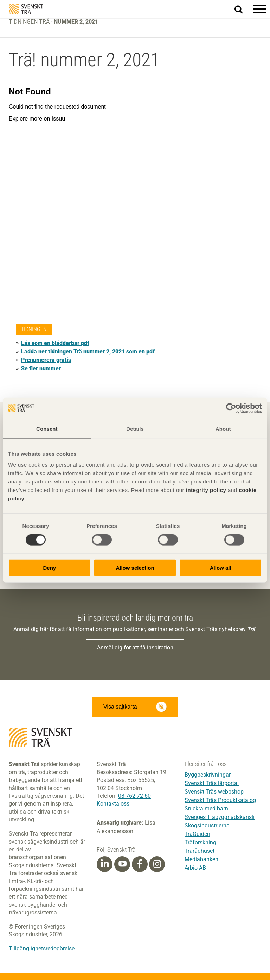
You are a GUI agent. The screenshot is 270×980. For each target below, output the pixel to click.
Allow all (221, 568)
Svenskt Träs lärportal (212, 783)
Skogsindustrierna (207, 825)
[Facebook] (140, 864)
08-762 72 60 (134, 796)
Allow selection (135, 568)
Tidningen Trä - (53, 22)
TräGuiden (197, 834)
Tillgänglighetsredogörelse (42, 948)
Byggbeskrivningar (208, 775)
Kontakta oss (113, 804)
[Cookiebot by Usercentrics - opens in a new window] (231, 408)
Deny (49, 568)
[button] (259, 9)
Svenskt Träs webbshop (214, 792)
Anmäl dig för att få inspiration (135, 648)
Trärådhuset (200, 851)
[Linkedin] (105, 864)
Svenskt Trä (26, 9)
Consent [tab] (47, 428)
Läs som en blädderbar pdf (55, 343)
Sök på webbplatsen (243, 9)
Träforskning (200, 842)
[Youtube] (122, 864)
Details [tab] (135, 428)
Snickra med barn (206, 809)
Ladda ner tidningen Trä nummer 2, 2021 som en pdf (88, 352)
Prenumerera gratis (46, 360)
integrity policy (206, 490)
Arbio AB (195, 868)
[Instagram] (157, 864)
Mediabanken (201, 859)
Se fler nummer (41, 368)
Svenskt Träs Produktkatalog (220, 800)
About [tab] (223, 428)
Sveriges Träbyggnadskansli (220, 817)
